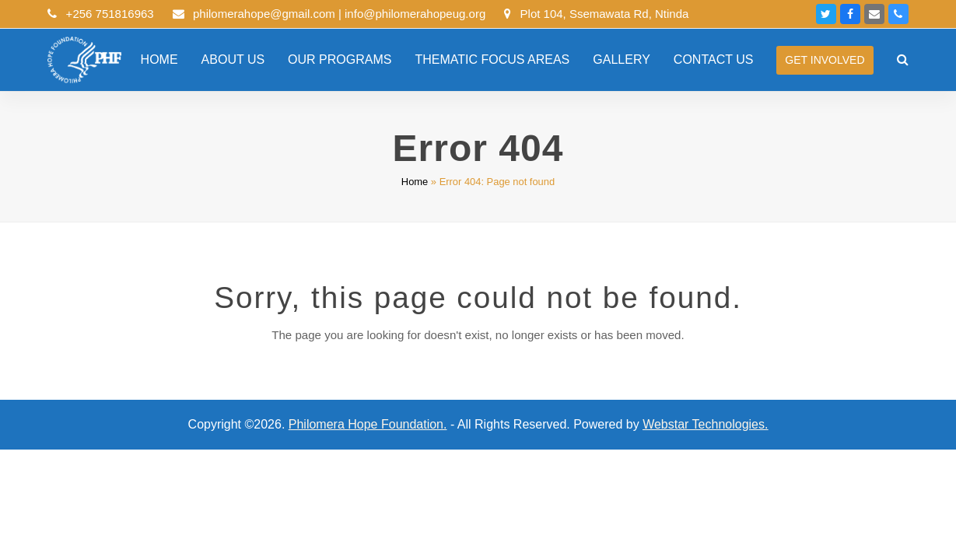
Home (415, 182)
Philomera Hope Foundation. (368, 424)
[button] (903, 60)
